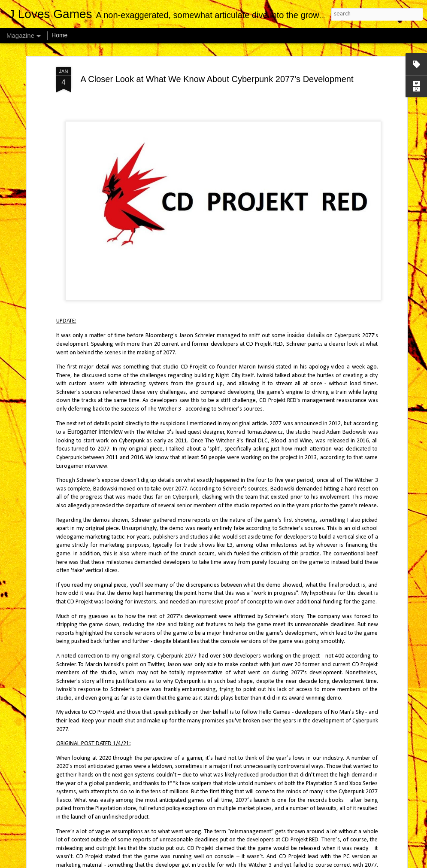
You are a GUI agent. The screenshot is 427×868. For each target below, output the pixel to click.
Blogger (259, 862)
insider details (306, 327)
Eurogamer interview (95, 423)
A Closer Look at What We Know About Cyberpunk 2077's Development (217, 70)
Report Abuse (283, 862)
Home (59, 35)
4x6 (222, 862)
